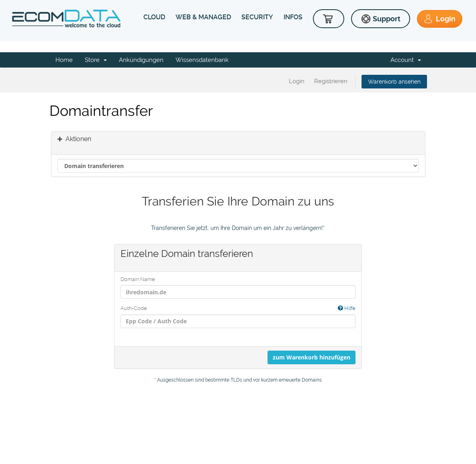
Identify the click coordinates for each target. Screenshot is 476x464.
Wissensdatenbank (202, 60)
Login (297, 81)
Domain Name (138, 279)
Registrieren (331, 81)
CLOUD (154, 17)
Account (406, 60)
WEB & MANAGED (203, 17)
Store (96, 60)
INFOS (293, 17)
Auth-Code (238, 309)
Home (64, 60)
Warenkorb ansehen (394, 82)
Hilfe (347, 308)
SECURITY (257, 17)
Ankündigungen (141, 60)
